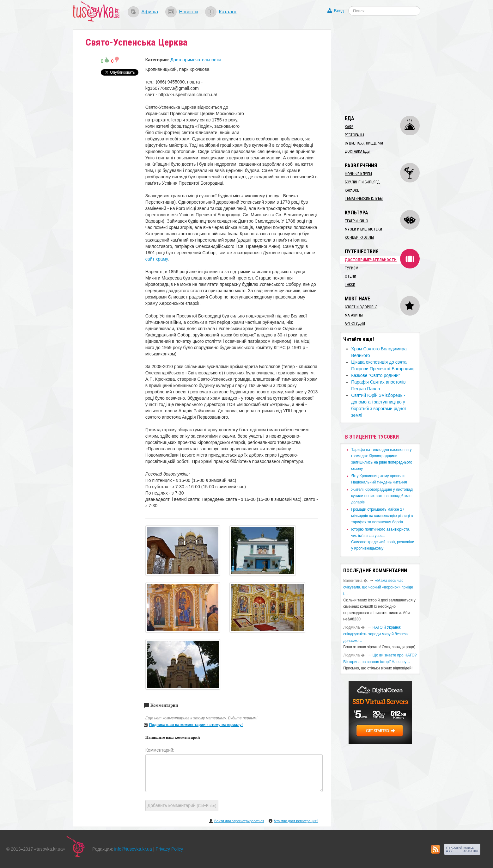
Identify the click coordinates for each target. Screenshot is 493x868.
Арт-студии (355, 323)
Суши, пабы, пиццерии (364, 143)
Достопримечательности (195, 60)
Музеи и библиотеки (363, 229)
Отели (350, 276)
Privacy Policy (169, 849)
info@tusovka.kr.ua (133, 849)
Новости (188, 12)
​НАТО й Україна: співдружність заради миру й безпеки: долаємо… (376, 634)
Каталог (228, 12)
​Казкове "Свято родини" (376, 375)
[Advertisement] (387, 69)
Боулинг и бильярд (362, 182)
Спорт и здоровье (361, 307)
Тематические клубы (364, 199)
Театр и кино (356, 221)
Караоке (352, 190)
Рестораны (354, 135)
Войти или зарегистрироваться (239, 821)
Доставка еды (358, 151)
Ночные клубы (358, 174)
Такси (350, 285)
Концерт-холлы (359, 237)
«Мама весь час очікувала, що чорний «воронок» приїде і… (378, 587)
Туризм (352, 268)
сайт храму (157, 259)
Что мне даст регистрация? (296, 821)
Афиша (150, 12)
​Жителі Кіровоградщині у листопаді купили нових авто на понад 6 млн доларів (382, 496)
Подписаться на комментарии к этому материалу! (196, 725)
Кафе (349, 127)
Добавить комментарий (182, 805)
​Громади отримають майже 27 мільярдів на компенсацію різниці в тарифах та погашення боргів (382, 516)
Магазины (354, 315)
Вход (339, 11)
